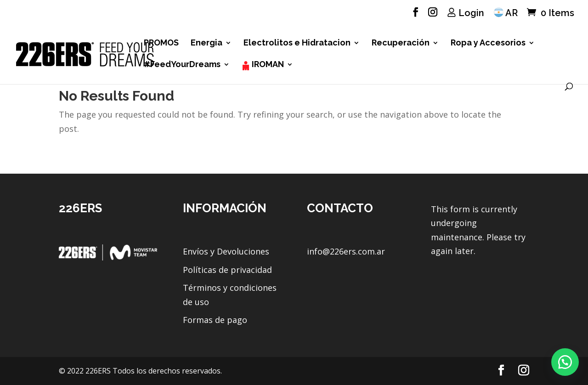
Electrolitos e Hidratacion (297, 43)
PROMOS (161, 43)
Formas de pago (215, 320)
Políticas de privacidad (227, 270)
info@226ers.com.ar (346, 251)
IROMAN (268, 65)
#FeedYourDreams (182, 65)
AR (512, 13)
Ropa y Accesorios (488, 43)
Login (471, 13)
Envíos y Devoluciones (226, 251)
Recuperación (401, 43)
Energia (206, 43)
